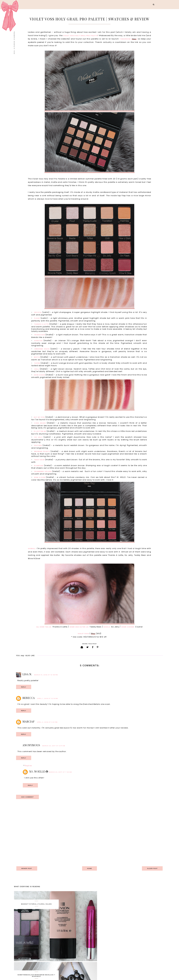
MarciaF (29, 722)
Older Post (152, 869)
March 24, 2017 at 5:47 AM (54, 746)
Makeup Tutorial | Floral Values (36, 904)
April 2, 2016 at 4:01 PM (47, 722)
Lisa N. (27, 675)
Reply (24, 687)
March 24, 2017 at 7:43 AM (60, 772)
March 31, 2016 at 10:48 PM (46, 675)
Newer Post (27, 869)
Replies (28, 766)
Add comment (28, 797)
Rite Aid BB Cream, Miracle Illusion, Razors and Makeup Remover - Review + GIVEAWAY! (112, 941)
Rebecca (29, 698)
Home (89, 869)
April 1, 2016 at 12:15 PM (47, 699)
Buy (93, 634)
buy (134, 39)
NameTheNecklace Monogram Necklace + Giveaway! (112, 905)
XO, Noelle (37, 772)
